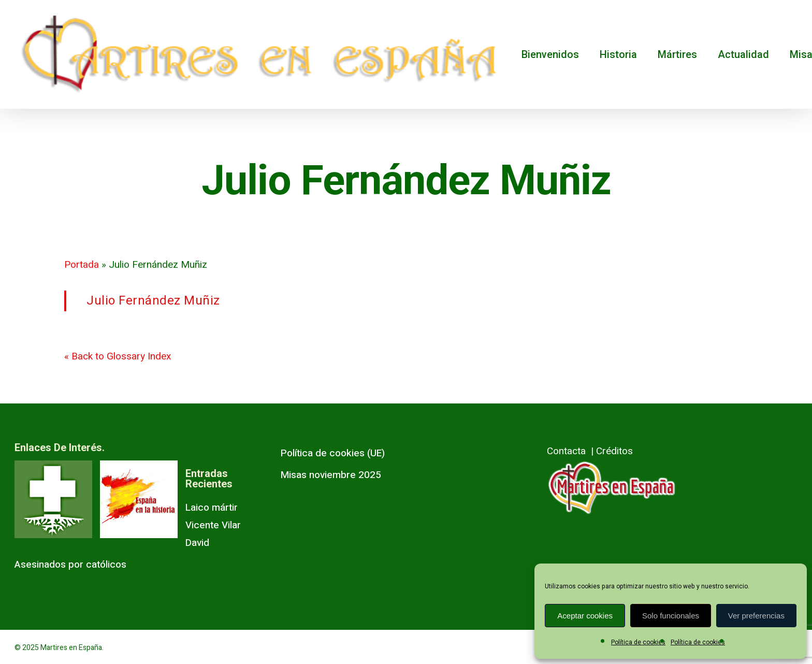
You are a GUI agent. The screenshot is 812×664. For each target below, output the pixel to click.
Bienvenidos (550, 54)
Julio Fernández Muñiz (153, 301)
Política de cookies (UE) (333, 453)
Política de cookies (638, 642)
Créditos (614, 451)
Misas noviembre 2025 (331, 475)
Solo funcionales (671, 616)
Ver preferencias (756, 616)
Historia (618, 54)
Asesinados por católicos (70, 565)
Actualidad (743, 54)
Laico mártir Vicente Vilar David (213, 525)
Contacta (566, 451)
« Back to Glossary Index (118, 356)
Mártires (677, 54)
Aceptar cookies (585, 616)
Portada (82, 265)
